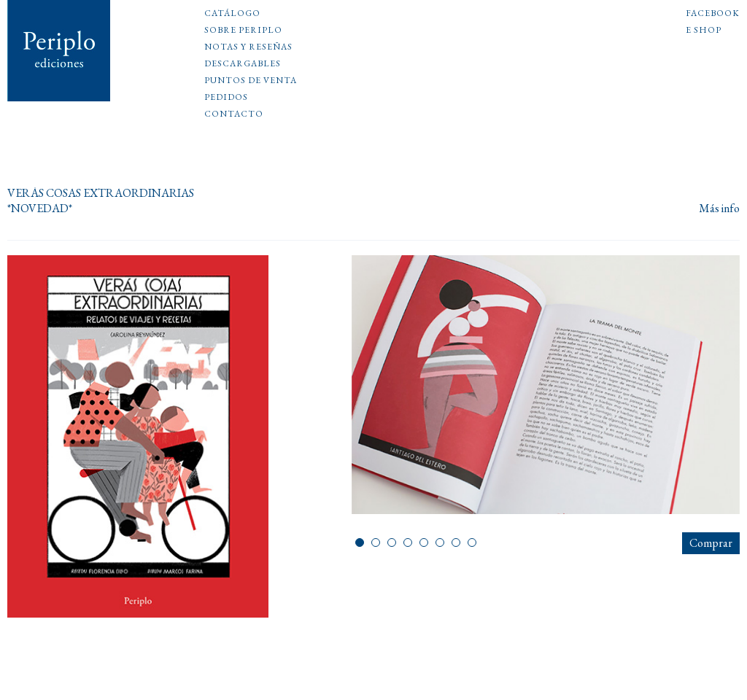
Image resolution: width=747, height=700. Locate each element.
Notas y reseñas (248, 47)
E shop (704, 31)
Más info (719, 209)
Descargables (243, 64)
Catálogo (232, 14)
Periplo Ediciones (59, 51)
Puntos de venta (251, 81)
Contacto (234, 114)
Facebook (713, 14)
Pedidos (226, 98)
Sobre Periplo (243, 31)
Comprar (711, 543)
